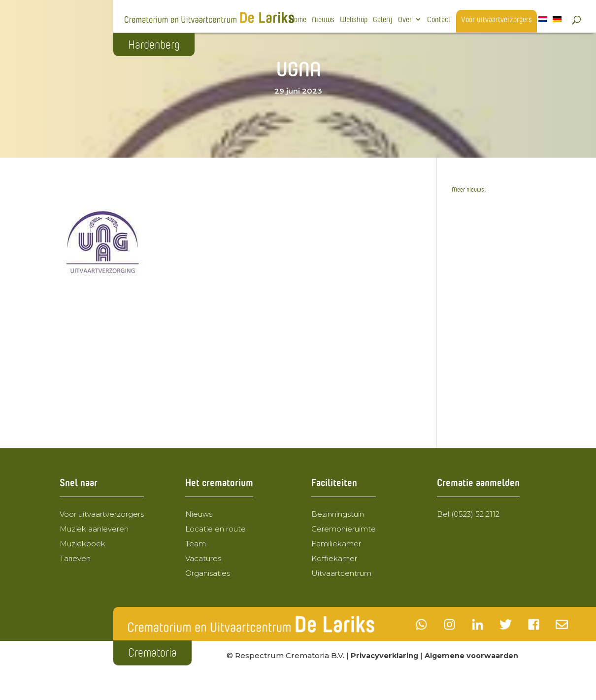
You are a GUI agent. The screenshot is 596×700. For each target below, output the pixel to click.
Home (298, 20)
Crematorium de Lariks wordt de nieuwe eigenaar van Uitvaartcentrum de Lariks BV (491, 268)
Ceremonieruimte (344, 529)
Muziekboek (83, 544)
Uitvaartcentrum (341, 573)
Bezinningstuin (338, 514)
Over (405, 20)
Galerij (383, 20)
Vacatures (203, 558)
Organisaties (208, 573)
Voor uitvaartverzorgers (497, 20)
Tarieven (75, 558)
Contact (439, 20)
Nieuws (323, 20)
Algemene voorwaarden (475, 655)
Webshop (354, 20)
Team (196, 544)
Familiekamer (336, 544)
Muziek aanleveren (94, 529)
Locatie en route (215, 529)
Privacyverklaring (385, 655)
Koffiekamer (334, 558)
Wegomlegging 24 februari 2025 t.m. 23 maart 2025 (491, 330)
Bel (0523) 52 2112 (468, 514)
